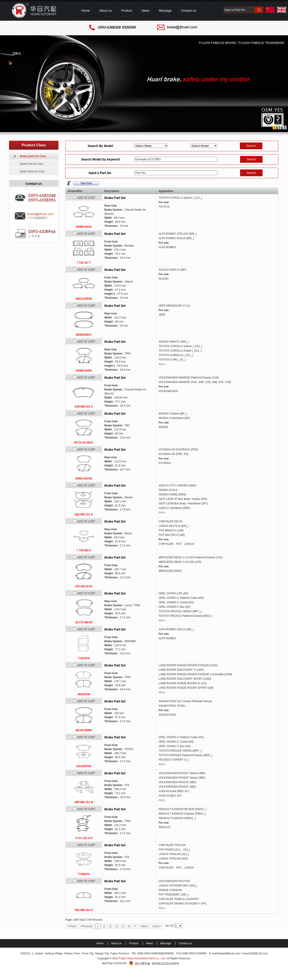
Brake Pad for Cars (31, 164)
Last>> (156, 926)
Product (134, 943)
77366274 (84, 874)
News (150, 943)
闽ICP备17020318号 (114, 963)
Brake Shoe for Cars (32, 171)
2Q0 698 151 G (84, 514)
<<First (72, 926)
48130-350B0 (84, 730)
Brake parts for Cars (33, 156)
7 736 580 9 (84, 550)
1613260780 (84, 766)
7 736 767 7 (84, 263)
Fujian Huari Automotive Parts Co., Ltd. (142, 958)
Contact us (185, 943)
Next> (144, 926)
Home (100, 943)
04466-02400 (84, 371)
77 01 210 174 (84, 838)
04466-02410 (84, 227)
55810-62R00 (84, 299)
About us (117, 943)
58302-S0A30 (84, 479)
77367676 (84, 658)
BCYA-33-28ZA (84, 443)
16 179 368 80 (84, 622)
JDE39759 (84, 694)
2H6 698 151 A (84, 407)
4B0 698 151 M (84, 802)
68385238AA (84, 335)
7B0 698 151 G (84, 910)
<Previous (86, 926)
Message (166, 943)
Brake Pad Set (115, 198)
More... (163, 364)
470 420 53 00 (84, 586)
